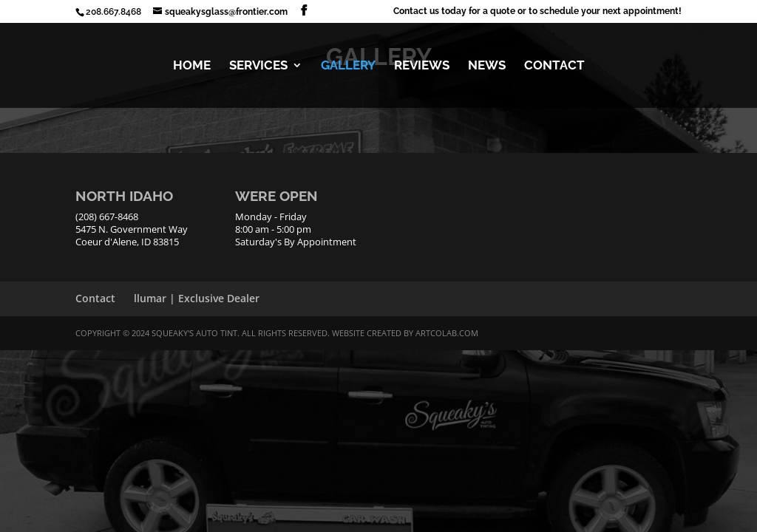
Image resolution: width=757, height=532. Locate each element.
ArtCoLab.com (447, 333)
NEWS (487, 66)
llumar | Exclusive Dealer (197, 298)
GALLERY (348, 66)
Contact (95, 298)
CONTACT (554, 66)
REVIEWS (422, 66)
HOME (192, 66)
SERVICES (258, 66)
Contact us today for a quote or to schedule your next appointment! (537, 11)
